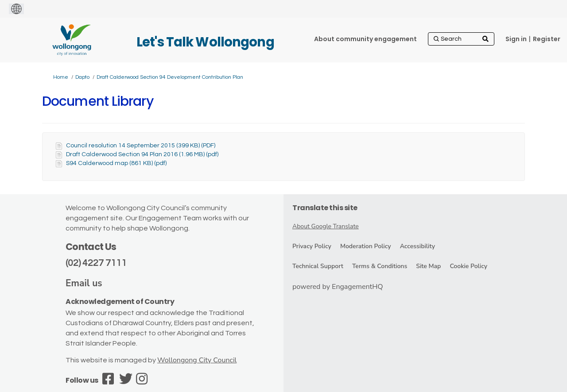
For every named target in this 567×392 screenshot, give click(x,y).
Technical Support (318, 266)
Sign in (516, 39)
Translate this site (325, 208)
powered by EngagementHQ (338, 287)
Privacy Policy (312, 246)
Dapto (82, 77)
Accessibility (417, 246)
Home (61, 77)
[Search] (461, 39)
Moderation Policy (366, 246)
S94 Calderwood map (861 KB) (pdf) (116, 163)
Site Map (428, 266)
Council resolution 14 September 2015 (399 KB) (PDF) (141, 146)
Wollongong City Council (197, 360)
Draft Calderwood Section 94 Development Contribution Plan (170, 77)
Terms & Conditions (380, 266)
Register (547, 39)
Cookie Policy (468, 266)
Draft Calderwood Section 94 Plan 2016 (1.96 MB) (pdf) (142, 154)
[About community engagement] (365, 39)
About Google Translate (326, 226)
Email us (84, 283)
